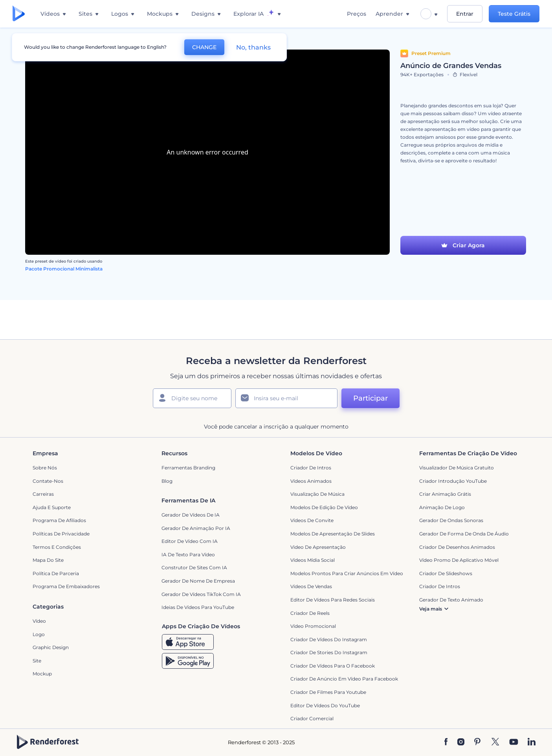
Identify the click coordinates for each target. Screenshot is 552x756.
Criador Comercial (312, 718)
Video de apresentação (318, 547)
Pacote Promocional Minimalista (64, 269)
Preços (357, 14)
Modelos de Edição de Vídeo (324, 507)
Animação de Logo (442, 507)
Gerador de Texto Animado (451, 600)
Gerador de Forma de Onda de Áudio (464, 534)
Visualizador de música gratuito (457, 468)
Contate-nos (48, 481)
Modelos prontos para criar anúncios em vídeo (347, 573)
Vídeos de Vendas (311, 586)
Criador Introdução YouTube (453, 481)
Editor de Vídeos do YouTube (325, 705)
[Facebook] (446, 742)
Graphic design (51, 647)
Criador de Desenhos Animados (457, 547)
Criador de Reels (310, 613)
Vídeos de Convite (312, 520)
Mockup (42, 674)
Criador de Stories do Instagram (329, 652)
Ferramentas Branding (188, 468)
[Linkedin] (532, 742)
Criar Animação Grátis (445, 494)
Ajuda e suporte (52, 507)
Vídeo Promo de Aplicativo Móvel (459, 560)
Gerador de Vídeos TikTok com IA (201, 594)
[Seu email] (286, 398)
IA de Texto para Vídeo (188, 555)
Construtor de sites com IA (194, 567)
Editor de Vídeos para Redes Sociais (333, 600)
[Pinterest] (478, 742)
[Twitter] (495, 742)
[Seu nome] (192, 398)
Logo (39, 634)
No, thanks (253, 47)
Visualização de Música (317, 494)
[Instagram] (461, 742)
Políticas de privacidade (61, 534)
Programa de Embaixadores (66, 586)
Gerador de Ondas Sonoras (451, 520)
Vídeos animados (311, 481)
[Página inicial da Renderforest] (19, 14)
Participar (370, 398)
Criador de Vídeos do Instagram (329, 639)
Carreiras (43, 494)
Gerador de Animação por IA (196, 528)
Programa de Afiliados (59, 520)
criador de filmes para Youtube (328, 692)
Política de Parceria (56, 573)
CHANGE (204, 47)
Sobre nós (45, 468)
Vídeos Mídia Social (313, 560)
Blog (167, 481)
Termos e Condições (57, 547)
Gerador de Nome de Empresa (198, 581)
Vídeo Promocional (313, 626)
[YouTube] (514, 742)
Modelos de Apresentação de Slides (333, 534)
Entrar (465, 14)
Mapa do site (48, 560)
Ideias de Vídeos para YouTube (198, 607)
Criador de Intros (311, 468)
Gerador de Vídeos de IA (191, 515)
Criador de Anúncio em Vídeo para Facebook (344, 679)
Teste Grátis (514, 14)
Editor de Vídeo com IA (190, 541)
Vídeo (39, 621)
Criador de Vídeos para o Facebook (333, 666)
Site (37, 661)
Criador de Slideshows (446, 573)
